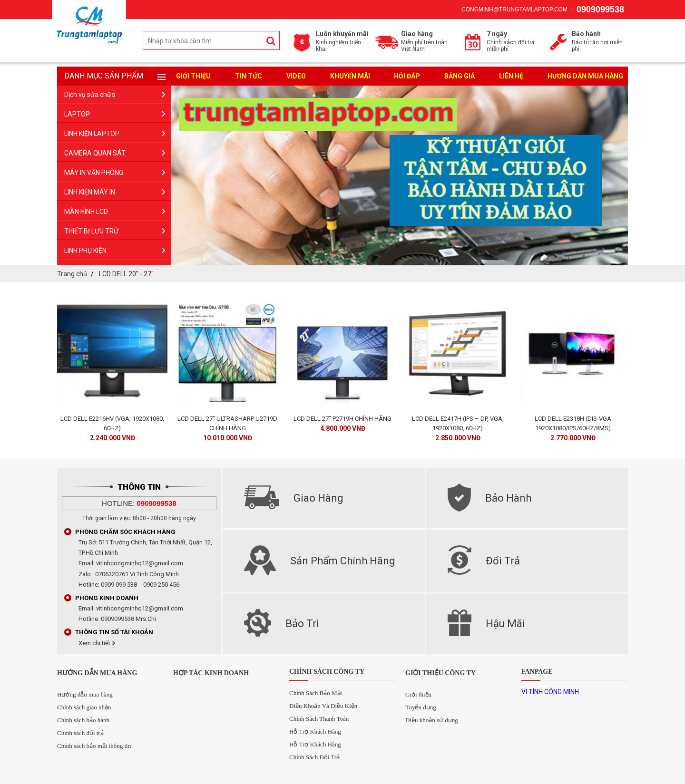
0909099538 (600, 10)
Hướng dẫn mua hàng (85, 694)
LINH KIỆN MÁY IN (90, 192)
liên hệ (511, 76)
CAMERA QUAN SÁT (95, 153)
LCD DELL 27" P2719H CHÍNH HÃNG (342, 419)
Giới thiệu (418, 694)
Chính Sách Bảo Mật (316, 693)
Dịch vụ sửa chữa (90, 95)
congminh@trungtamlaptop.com (514, 10)
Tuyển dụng (421, 707)
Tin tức (249, 76)
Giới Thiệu (193, 76)
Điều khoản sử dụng (432, 720)
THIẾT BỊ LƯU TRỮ (91, 231)
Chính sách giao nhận (84, 707)
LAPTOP (77, 114)
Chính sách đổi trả (80, 733)
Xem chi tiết (97, 643)
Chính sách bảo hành (83, 720)
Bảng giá (460, 76)
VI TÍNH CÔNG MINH (550, 692)
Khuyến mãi (350, 76)
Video (296, 76)
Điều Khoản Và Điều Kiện (323, 706)
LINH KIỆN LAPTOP (92, 134)
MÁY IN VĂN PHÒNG (94, 173)
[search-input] (211, 41)
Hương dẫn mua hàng (585, 76)
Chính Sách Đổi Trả (314, 757)
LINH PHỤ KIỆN (85, 251)
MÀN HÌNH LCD (86, 212)
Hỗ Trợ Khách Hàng (315, 731)
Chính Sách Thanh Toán (319, 719)
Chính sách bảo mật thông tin (94, 746)
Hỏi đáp (407, 76)
